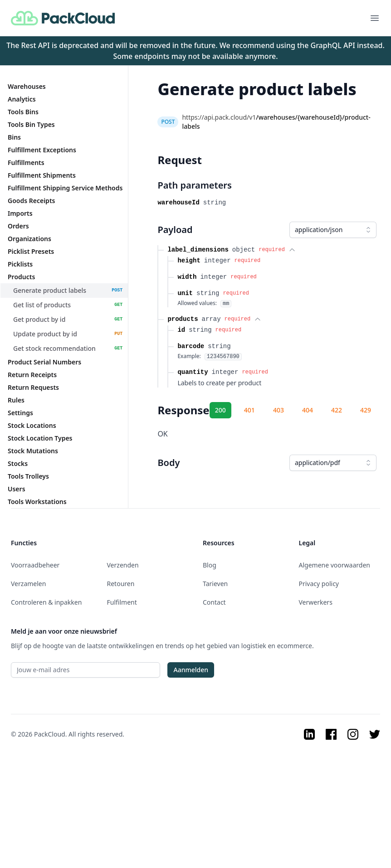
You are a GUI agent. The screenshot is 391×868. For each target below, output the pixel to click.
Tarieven (215, 584)
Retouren (121, 584)
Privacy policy (319, 584)
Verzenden (123, 565)
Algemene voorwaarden (335, 565)
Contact (214, 602)
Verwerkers (316, 602)
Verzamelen (28, 584)
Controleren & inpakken (46, 602)
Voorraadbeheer (35, 565)
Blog (210, 565)
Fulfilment (122, 602)
